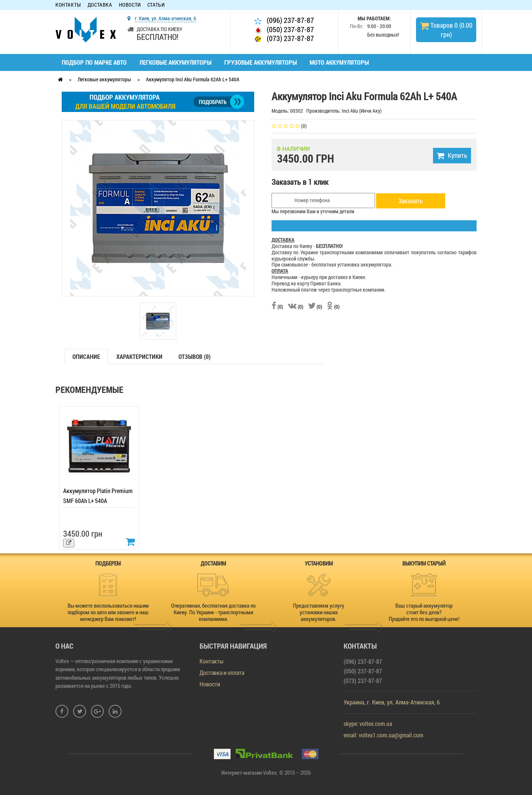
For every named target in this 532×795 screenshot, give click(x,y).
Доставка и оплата (222, 672)
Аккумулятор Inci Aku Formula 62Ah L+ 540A (193, 79)
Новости (130, 5)
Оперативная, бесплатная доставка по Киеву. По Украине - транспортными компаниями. (213, 612)
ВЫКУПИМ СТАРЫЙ (424, 563)
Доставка (100, 5)
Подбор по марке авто (94, 62)
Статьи (156, 5)
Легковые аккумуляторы (175, 62)
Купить (452, 155)
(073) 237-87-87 (284, 38)
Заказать (411, 201)
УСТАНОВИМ (319, 563)
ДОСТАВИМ (213, 563)
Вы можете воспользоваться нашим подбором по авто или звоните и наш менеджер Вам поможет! (108, 612)
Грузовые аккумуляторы (261, 62)
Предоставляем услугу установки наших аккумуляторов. (319, 612)
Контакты (68, 5)
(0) (277, 307)
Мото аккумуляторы (339, 62)
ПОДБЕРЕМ (108, 563)
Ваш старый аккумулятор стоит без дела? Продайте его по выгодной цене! (424, 612)
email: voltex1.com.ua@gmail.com (383, 735)
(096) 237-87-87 (284, 20)
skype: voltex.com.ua (368, 723)
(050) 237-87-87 (284, 29)
